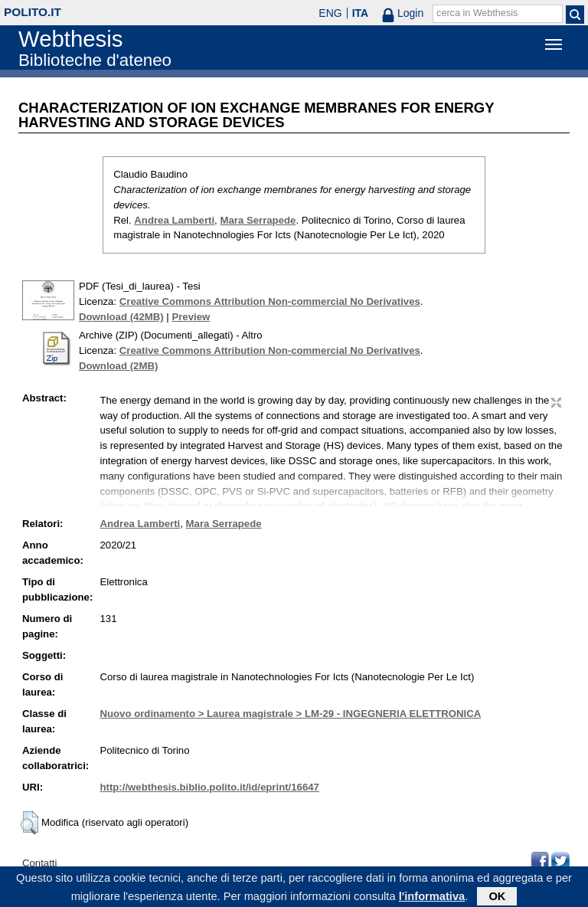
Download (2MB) (118, 366)
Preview (191, 317)
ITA (361, 13)
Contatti (39, 863)
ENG (330, 13)
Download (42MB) (121, 317)
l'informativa (432, 899)
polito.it (33, 12)
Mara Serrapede (258, 220)
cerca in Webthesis (477, 13)
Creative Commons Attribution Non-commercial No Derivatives (270, 301)
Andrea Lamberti (174, 220)
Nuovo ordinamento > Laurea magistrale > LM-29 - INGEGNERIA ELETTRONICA (290, 714)
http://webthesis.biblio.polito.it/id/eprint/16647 (209, 787)
